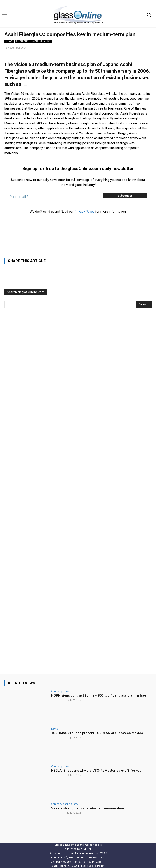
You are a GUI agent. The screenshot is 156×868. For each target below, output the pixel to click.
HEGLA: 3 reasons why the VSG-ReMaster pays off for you (96, 771)
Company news (60, 691)
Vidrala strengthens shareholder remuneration (88, 808)
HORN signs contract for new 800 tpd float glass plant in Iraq (99, 695)
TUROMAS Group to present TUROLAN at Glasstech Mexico (97, 733)
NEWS (9, 41)
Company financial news (33, 41)
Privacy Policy (84, 212)
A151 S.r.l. (86, 849)
